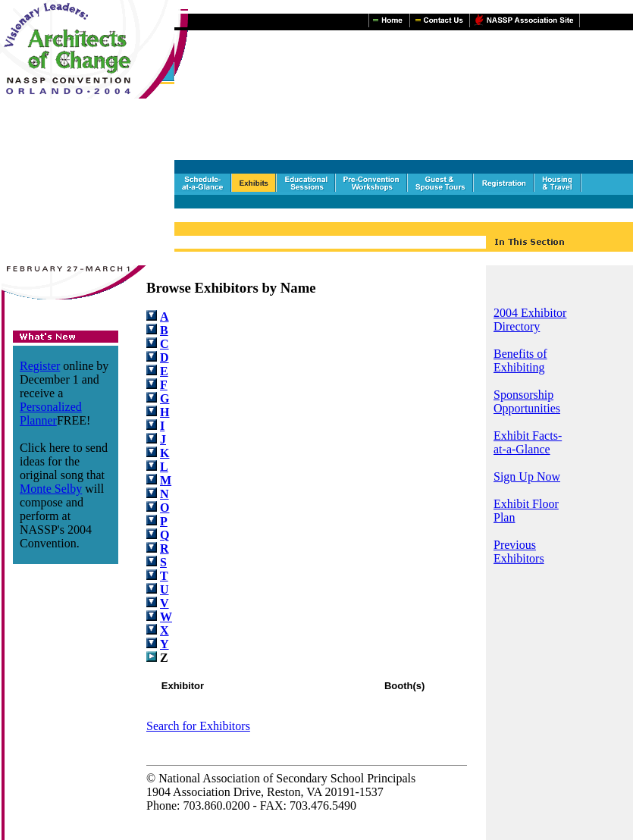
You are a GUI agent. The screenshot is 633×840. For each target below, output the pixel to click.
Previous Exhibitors (519, 552)
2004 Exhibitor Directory (530, 320)
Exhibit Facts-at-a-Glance (528, 442)
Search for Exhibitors (198, 726)
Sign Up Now (527, 476)
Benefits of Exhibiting (520, 360)
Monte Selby (51, 489)
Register (40, 366)
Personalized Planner (51, 414)
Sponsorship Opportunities (527, 401)
